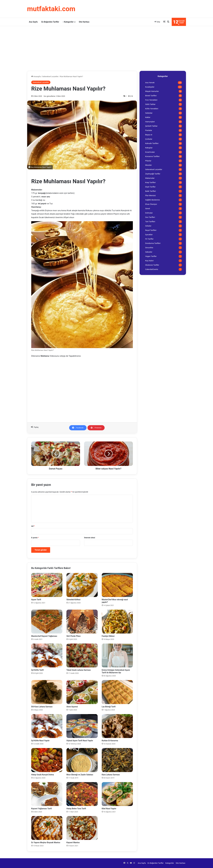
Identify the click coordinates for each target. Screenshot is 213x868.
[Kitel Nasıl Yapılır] (117, 794)
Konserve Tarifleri (152, 156)
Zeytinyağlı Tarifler (153, 174)
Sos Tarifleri (150, 217)
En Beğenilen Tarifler (50, 22)
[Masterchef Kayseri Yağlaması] (47, 622)
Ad (33, 526)
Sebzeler (149, 252)
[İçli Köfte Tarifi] (47, 655)
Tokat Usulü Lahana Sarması (79, 670)
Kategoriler (68, 22)
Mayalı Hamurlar (152, 91)
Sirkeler (148, 226)
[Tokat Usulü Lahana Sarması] (82, 655)
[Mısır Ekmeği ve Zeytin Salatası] (82, 760)
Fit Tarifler (149, 239)
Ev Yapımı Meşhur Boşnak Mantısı (46, 842)
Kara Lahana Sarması (111, 775)
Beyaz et (149, 135)
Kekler (148, 117)
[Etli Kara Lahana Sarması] (47, 692)
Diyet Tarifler (150, 187)
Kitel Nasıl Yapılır (109, 809)
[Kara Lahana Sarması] (117, 760)
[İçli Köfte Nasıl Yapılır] (47, 726)
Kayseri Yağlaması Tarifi (41, 809)
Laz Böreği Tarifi (109, 707)
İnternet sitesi (90, 538)
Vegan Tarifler (151, 256)
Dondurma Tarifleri (153, 243)
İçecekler (149, 235)
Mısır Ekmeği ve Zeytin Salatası (80, 775)
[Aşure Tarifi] (47, 585)
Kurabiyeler (150, 87)
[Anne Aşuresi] (82, 692)
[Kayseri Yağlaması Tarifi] (47, 794)
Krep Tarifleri (150, 182)
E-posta (35, 538)
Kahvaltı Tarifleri (152, 143)
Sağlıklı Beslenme (152, 200)
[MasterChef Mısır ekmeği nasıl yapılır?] (117, 585)
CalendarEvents (152, 269)
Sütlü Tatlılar (150, 104)
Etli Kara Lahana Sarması (42, 707)
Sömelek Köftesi (73, 600)
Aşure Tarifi (36, 600)
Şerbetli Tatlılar (151, 126)
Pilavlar (148, 161)
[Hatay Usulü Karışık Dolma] (47, 760)
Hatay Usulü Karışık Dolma (43, 775)
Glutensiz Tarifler (152, 265)
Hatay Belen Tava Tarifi (76, 809)
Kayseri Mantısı (73, 842)
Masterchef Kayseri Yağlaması (44, 636)
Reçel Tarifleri (151, 230)
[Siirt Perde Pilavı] (82, 622)
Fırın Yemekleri (151, 100)
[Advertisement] (106, 48)
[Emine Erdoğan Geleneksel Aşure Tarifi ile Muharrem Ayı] (117, 655)
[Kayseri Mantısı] (82, 828)
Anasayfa (36, 76)
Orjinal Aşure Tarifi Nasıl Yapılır (80, 741)
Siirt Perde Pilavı (73, 636)
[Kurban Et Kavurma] (117, 726)
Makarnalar (150, 178)
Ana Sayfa (33, 22)
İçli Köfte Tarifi (37, 670)
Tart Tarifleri (150, 221)
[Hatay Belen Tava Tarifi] (82, 794)
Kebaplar (149, 148)
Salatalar (149, 113)
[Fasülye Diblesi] (117, 622)
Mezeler (148, 165)
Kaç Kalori (149, 261)
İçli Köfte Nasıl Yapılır (40, 741)
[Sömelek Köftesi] (82, 585)
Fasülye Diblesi (108, 636)
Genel (148, 208)
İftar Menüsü (150, 195)
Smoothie (149, 248)
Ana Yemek (150, 83)
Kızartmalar (150, 152)
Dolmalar (149, 213)
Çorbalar (149, 139)
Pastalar (149, 130)
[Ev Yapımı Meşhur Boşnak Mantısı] (47, 828)
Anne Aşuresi (72, 707)
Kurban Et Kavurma (110, 741)
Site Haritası (84, 22)
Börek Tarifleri (151, 96)
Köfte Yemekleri (152, 109)
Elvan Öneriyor (151, 204)
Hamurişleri (150, 122)
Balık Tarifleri (151, 191)
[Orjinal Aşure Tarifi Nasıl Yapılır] (82, 726)
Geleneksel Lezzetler (50, 76)
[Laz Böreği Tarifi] (117, 692)
